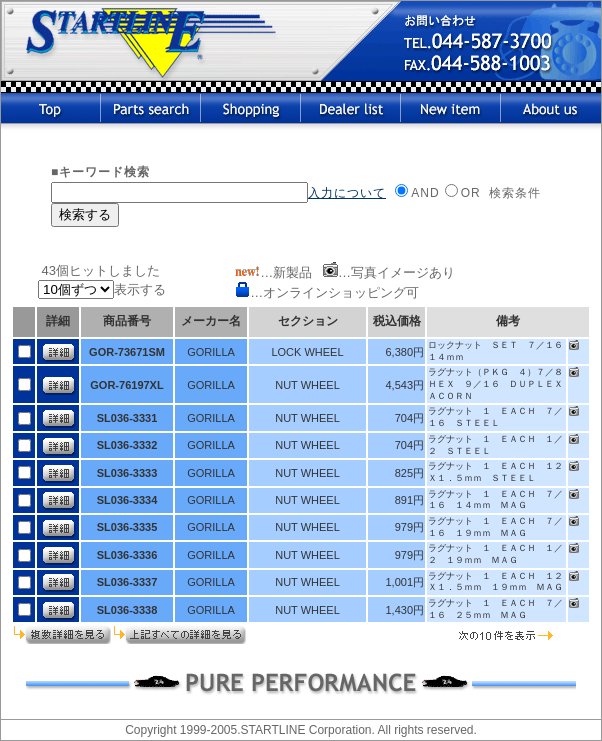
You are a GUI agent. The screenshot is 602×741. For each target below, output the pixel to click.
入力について (347, 193)
